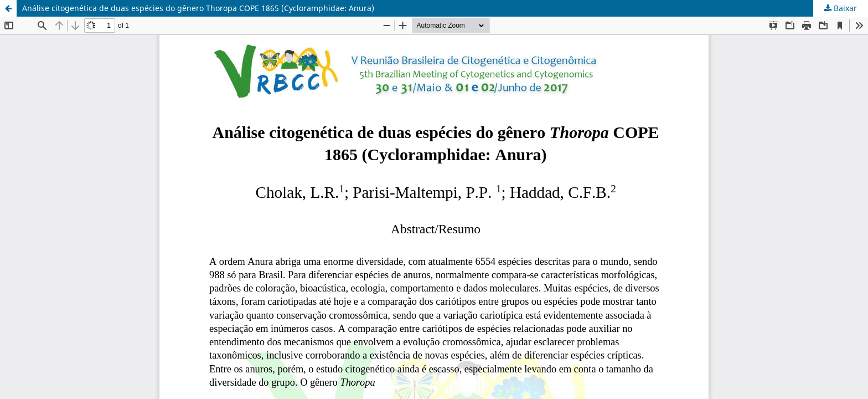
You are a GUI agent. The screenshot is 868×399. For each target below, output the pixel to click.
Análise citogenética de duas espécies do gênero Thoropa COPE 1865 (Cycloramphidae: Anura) (198, 8)
